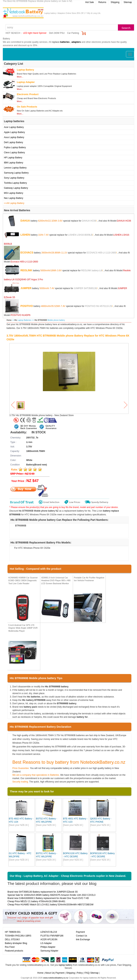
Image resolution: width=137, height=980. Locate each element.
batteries (65, 42)
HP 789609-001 (13, 932)
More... (20, 77)
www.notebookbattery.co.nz (56, 978)
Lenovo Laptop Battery (15, 168)
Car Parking (73, 33)
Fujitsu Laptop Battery (15, 147)
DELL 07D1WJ (12, 939)
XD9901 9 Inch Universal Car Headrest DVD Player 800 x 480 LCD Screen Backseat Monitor (56, 581)
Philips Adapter (48, 947)
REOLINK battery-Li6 (92, 270)
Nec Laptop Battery (14, 198)
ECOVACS (27, 252)
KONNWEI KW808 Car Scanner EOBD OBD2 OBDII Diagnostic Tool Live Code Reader (23, 581)
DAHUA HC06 (89, 221)
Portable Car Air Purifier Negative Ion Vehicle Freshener (89, 579)
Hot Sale (89, 2)
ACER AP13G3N (49, 939)
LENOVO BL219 (49, 932)
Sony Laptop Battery (14, 178)
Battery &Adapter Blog (16, 943)
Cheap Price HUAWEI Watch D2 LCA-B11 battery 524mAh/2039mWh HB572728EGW (50, 905)
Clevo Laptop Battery (14, 153)
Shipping (115, 2)
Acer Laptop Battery (14, 127)
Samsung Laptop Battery (16, 173)
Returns (102, 2)
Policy (80, 973)
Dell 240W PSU (57, 33)
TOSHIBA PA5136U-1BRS (18, 936)
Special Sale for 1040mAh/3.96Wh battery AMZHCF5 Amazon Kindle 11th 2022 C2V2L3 (51, 895)
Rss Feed (10, 947)
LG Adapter (46, 943)
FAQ (87, 973)
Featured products (14, 951)
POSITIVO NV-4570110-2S (99, 306)
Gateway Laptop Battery (16, 188)
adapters (76, 42)
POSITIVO (27, 306)
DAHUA (25, 220)
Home (9, 320)
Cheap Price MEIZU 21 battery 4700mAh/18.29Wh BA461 (36, 901)
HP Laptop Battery (13, 158)
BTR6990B (21, 526)
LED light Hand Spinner (35, 33)
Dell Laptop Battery (13, 142)
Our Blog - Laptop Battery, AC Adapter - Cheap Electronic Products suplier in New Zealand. (68, 876)
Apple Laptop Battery (14, 132)
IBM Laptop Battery (14, 163)
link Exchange (83, 939)
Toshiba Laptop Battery (15, 183)
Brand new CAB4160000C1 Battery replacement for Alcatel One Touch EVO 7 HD (48, 898)
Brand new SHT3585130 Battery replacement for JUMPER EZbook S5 (43, 892)
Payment (80, 932)
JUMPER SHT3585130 (85, 288)
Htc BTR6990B (41, 320)
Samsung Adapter (49, 951)
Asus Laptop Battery (14, 137)
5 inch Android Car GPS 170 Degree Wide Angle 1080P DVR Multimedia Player (23, 628)
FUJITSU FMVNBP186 (52, 936)
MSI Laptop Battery (14, 193)
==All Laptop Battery (14, 203)
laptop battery (66, 965)
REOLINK (26, 270)
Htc (16, 320)
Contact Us (82, 936)
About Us (50, 973)
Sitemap (128, 2)
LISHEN (25, 234)
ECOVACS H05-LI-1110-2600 (101, 253)
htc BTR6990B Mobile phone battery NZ (39, 511)
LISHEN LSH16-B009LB (80, 235)
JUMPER (26, 288)
